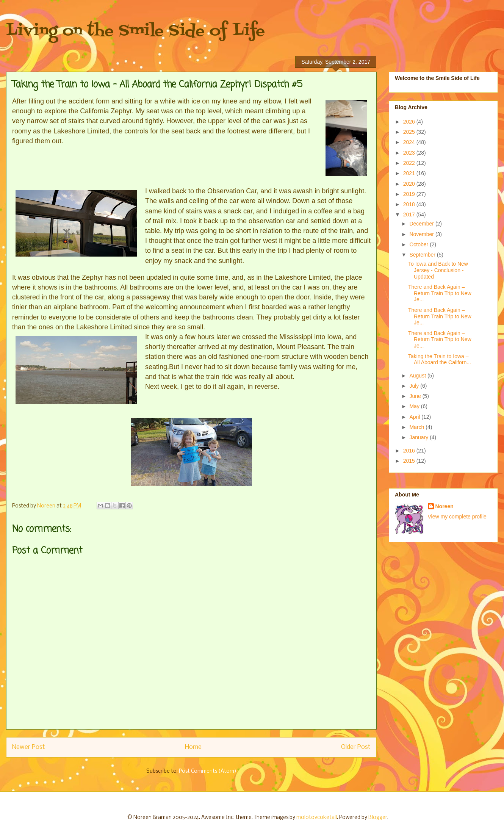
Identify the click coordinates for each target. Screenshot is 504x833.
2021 (410, 173)
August (418, 376)
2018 (410, 204)
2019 (410, 194)
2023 (410, 153)
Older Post (356, 747)
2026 (410, 122)
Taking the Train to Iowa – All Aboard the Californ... (440, 359)
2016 (410, 451)
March (417, 427)
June (416, 396)
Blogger (378, 818)
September (423, 255)
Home (193, 747)
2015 (410, 461)
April (415, 417)
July (415, 386)
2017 (410, 215)
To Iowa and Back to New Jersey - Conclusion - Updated (438, 270)
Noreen (445, 506)
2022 (410, 163)
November (422, 234)
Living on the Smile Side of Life (135, 31)
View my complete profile (457, 517)
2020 (410, 184)
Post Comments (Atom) (208, 771)
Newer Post (29, 747)
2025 (410, 132)
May (415, 406)
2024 (410, 142)
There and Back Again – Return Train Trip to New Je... (440, 293)
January (419, 437)
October (419, 244)
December (422, 224)
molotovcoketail (317, 818)
